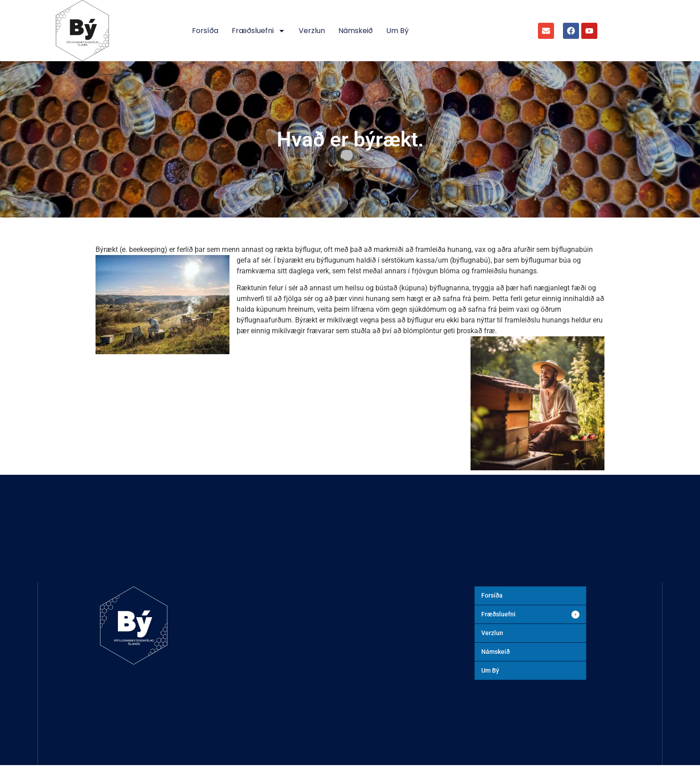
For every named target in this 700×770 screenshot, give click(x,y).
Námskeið (356, 31)
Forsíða (205, 31)
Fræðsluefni (258, 31)
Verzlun (312, 31)
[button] (530, 614)
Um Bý (397, 31)
